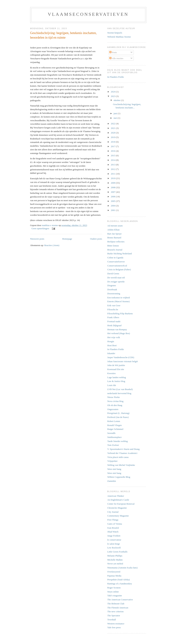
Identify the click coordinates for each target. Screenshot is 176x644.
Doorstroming (114, 294)
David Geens (113, 274)
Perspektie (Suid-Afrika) (119, 580)
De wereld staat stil (116, 278)
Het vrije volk (114, 337)
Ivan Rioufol (113, 528)
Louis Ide (112, 385)
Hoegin (111, 341)
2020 (113, 133)
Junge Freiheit (114, 536)
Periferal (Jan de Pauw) (118, 417)
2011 (113, 174)
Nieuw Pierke (114, 397)
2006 (113, 197)
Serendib (111, 433)
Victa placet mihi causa (118, 457)
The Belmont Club (116, 604)
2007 (113, 192)
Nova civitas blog (115, 401)
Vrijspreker (112, 461)
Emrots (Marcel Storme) (119, 301)
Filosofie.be (113, 309)
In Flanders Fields (116, 77)
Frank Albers (113, 317)
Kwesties (112, 373)
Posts (113, 52)
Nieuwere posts (37, 239)
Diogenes (112, 285)
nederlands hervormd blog (119, 393)
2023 (113, 96)
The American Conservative (120, 600)
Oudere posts (96, 239)
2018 (113, 142)
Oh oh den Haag (115, 405)
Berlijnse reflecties (116, 242)
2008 (113, 187)
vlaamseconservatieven (88, 14)
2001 (113, 210)
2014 (113, 160)
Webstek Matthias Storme (119, 37)
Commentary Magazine (118, 516)
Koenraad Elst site (116, 369)
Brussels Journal (115, 250)
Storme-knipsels (115, 33)
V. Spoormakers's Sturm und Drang (124, 449)
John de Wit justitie (116, 365)
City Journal (113, 512)
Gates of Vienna (115, 524)
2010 (113, 178)
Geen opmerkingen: (41, 228)
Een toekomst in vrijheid (119, 298)
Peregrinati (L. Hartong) (118, 413)
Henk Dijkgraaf (114, 325)
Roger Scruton (114, 588)
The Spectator (114, 616)
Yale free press (114, 627)
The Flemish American (118, 608)
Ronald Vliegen (115, 425)
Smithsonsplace (115, 437)
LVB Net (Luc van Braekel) (120, 389)
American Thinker (116, 496)
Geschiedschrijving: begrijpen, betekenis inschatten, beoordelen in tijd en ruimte (63, 35)
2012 (113, 169)
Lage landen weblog (117, 377)
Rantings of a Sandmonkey (120, 584)
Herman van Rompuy (117, 329)
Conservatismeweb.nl (117, 266)
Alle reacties (116, 58)
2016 (113, 151)
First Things (113, 520)
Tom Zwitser (113, 445)
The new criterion (115, 611)
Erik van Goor (114, 305)
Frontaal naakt (114, 321)
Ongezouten (113, 409)
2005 (113, 201)
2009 (113, 183)
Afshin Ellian (114, 230)
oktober (117, 100)
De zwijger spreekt (116, 282)
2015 (113, 155)
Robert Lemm (114, 421)
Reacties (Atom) (52, 245)
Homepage (67, 239)
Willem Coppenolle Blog (119, 477)
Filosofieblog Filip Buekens (120, 313)
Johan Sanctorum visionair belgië (123, 361)
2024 (113, 92)
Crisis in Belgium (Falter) (119, 269)
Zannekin (112, 481)
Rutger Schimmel (115, 429)
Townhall (112, 620)
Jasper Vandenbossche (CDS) (121, 357)
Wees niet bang (114, 469)
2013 (113, 165)
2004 (113, 206)
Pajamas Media (114, 576)
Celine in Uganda (115, 258)
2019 (113, 137)
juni (116, 113)
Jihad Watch (113, 532)
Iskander (111, 353)
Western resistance (116, 624)
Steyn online (113, 592)
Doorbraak (112, 289)
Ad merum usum (115, 226)
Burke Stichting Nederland (120, 254)
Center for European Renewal (121, 504)
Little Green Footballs (117, 552)
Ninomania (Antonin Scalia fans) (122, 568)
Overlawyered (114, 572)
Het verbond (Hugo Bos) (119, 333)
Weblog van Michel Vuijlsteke (121, 465)
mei (116, 118)
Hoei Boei (112, 345)
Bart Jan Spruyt (114, 234)
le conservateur (114, 540)
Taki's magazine (115, 596)
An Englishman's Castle (118, 500)
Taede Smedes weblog (118, 441)
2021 (113, 128)
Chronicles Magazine (117, 508)
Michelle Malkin (115, 560)
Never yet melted (115, 564)
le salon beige (114, 544)
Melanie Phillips (115, 556)
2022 (113, 124)
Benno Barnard (114, 238)
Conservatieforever (116, 262)
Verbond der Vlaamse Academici (122, 453)
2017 (113, 146)
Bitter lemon (113, 246)
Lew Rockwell (114, 548)
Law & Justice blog (116, 381)
